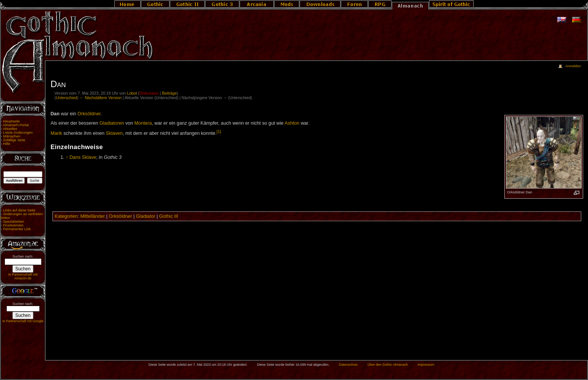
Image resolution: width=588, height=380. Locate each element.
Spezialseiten (13, 222)
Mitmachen (12, 136)
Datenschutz (348, 365)
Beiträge (169, 93)
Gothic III (169, 216)
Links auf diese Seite (19, 210)
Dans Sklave (83, 157)
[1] (219, 131)
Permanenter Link (17, 229)
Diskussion (149, 93)
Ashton (292, 123)
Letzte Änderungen (18, 133)
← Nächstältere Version (100, 98)
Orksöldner (89, 114)
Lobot (132, 93)
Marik (56, 133)
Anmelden (573, 66)
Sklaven (114, 133)
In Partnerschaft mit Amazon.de (23, 276)
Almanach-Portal (16, 125)
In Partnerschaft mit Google (23, 321)
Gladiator (146, 216)
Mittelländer (93, 216)
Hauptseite (11, 121)
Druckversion (13, 225)
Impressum (426, 365)
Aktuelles (10, 129)
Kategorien (66, 216)
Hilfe (7, 144)
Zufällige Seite (14, 140)
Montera (143, 123)
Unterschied (67, 98)
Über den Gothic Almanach (388, 365)
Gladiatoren (112, 123)
